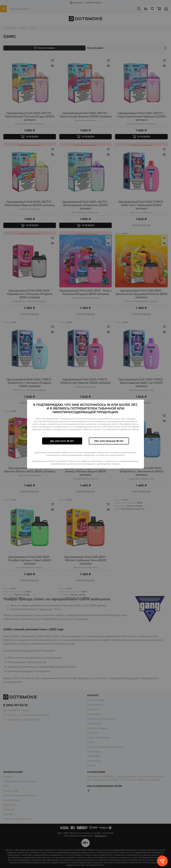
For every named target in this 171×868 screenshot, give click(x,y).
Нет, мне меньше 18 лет (109, 441)
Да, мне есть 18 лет (62, 441)
